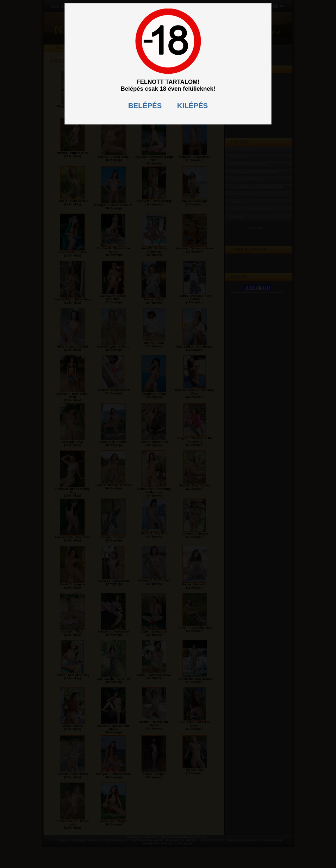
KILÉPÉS (193, 106)
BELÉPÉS (145, 106)
